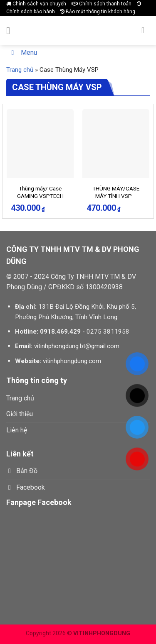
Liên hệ (17, 430)
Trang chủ (20, 70)
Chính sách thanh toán (102, 4)
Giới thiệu (20, 414)
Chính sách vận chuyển (36, 4)
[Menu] (11, 30)
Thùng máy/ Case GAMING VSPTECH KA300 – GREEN (40, 196)
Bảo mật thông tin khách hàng (98, 12)
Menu (23, 52)
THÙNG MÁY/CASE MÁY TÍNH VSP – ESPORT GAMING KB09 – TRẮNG (116, 199)
